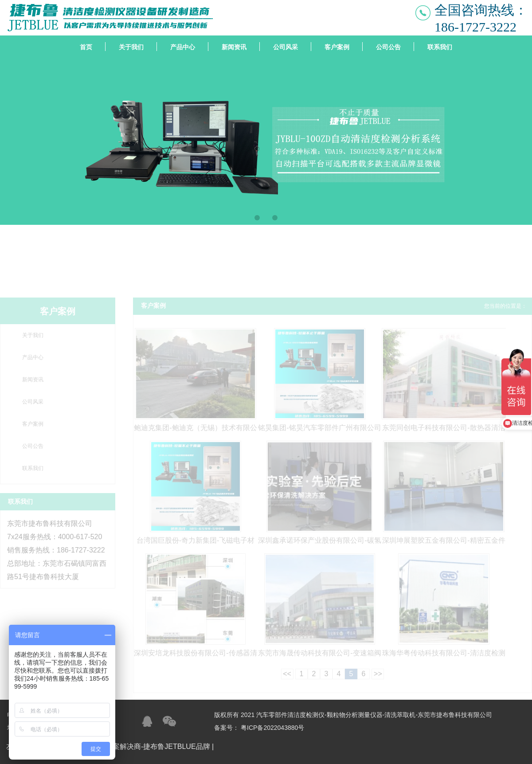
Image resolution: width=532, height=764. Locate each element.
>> (378, 674)
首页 (86, 47)
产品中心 (183, 47)
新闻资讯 (234, 47)
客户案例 (337, 47)
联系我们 (440, 47)
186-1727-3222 (475, 27)
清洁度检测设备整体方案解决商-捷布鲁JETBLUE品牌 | (129, 746)
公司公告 (388, 47)
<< (287, 674)
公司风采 (286, 47)
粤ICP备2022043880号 (272, 728)
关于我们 (131, 47)
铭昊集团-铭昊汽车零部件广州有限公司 (319, 428)
